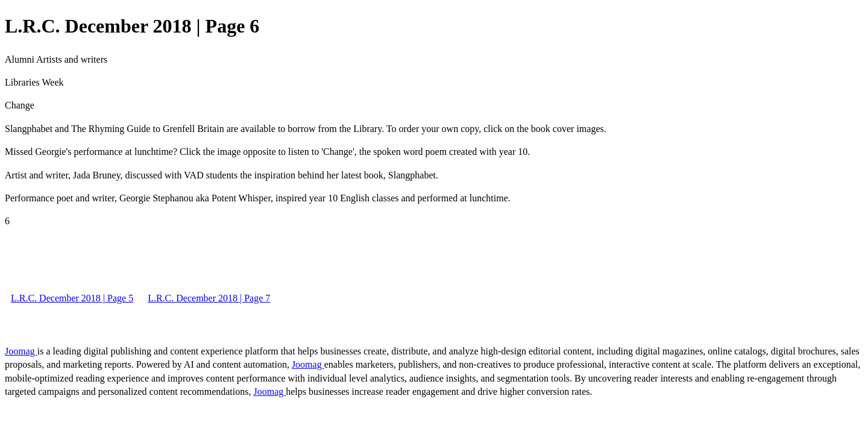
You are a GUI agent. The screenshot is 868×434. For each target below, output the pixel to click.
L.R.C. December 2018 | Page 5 (72, 298)
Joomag (21, 351)
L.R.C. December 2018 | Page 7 (209, 298)
